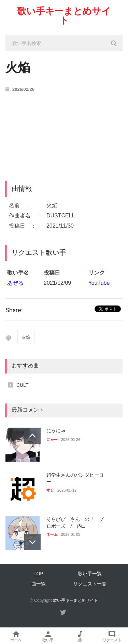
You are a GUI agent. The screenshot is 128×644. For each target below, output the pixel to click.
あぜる (15, 283)
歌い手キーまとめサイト (64, 16)
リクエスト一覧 (90, 584)
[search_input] (64, 43)
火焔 (26, 337)
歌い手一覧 (90, 574)
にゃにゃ (56, 431)
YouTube (99, 283)
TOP (38, 574)
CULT (23, 385)
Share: (14, 310)
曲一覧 (39, 584)
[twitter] (63, 612)
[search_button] (114, 43)
